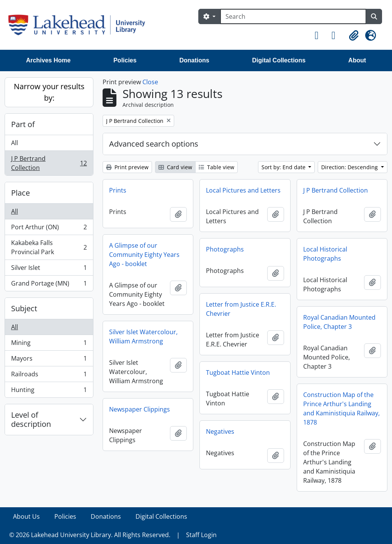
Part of (23, 124)
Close (150, 82)
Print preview (127, 167)
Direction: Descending (350, 167)
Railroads (49, 376)
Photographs (225, 249)
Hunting (49, 391)
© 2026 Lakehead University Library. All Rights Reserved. (90, 535)
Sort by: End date (284, 167)
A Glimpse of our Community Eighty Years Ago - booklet (144, 255)
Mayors (49, 360)
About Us (26, 516)
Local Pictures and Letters (243, 190)
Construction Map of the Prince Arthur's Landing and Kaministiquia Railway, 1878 (341, 408)
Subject (24, 308)
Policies (125, 60)
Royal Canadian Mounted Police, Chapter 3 (339, 322)
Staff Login (201, 535)
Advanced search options (154, 144)
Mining (49, 344)
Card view (175, 167)
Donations (194, 60)
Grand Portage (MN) (49, 285)
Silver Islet (49, 269)
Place (20, 193)
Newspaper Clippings (140, 409)
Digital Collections (279, 60)
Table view (216, 167)
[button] (320, 36)
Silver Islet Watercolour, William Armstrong (143, 337)
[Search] (293, 16)
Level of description (31, 419)
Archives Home (48, 60)
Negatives (220, 431)
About (357, 60)
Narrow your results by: (49, 92)
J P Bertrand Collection (49, 163)
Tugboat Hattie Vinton (238, 372)
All (15, 143)
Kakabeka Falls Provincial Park (49, 247)
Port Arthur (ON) (49, 229)
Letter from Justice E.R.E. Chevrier (241, 309)
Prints (118, 190)
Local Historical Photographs (325, 254)
